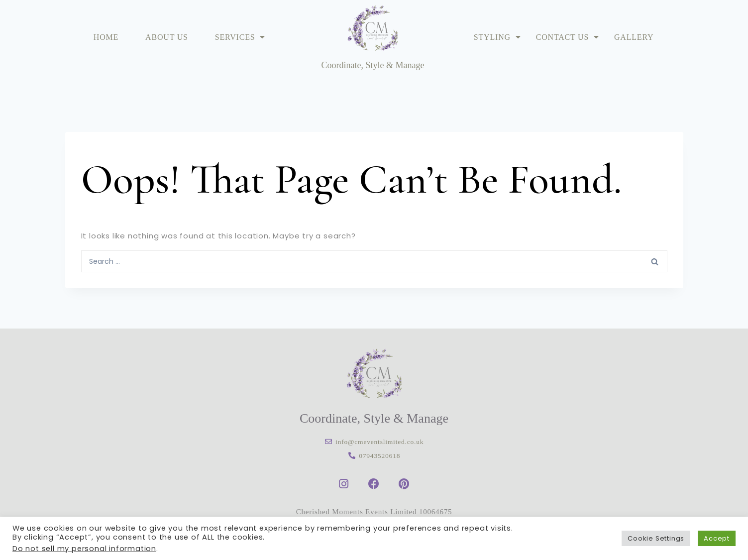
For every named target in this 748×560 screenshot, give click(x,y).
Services (240, 37)
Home (106, 37)
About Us (167, 37)
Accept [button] (717, 538)
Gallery (634, 37)
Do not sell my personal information (84, 549)
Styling (497, 37)
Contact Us (568, 37)
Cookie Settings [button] (656, 538)
